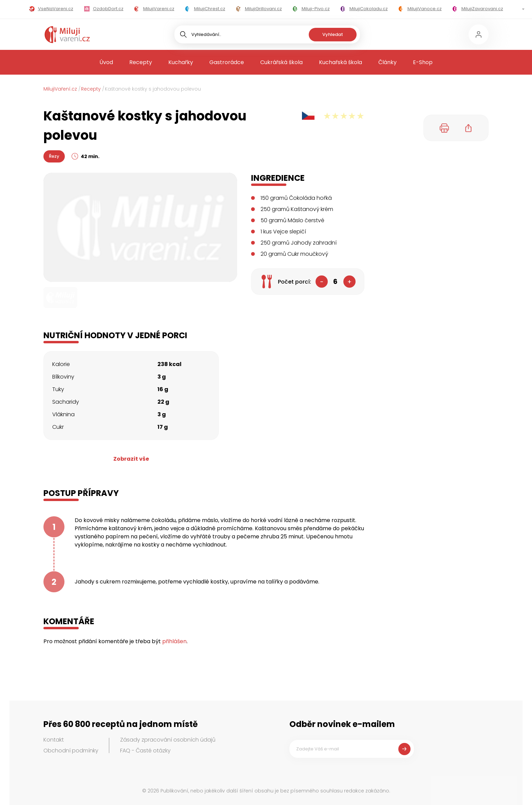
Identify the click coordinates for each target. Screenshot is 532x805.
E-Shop (423, 62)
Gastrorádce (227, 62)
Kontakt (54, 740)
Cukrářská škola (281, 62)
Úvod (106, 62)
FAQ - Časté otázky (145, 751)
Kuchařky (181, 62)
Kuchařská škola (340, 62)
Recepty (141, 62)
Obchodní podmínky (71, 751)
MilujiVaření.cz (60, 89)
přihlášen (174, 641)
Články (387, 62)
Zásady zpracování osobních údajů (168, 740)
